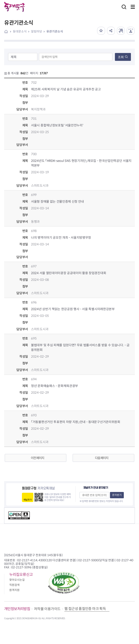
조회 (123, 57)
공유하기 (111, 31)
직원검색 (14, 585)
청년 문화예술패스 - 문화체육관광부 (54, 386)
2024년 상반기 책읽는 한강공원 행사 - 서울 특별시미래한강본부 (73, 309)
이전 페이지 (37, 458)
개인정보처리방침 (17, 609)
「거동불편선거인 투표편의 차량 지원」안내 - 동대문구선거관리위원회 (76, 422)
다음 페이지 (102, 458)
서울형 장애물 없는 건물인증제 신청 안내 (57, 202)
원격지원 (14, 590)
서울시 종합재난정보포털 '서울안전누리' (57, 125)
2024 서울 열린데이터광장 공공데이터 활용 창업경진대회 (69, 273)
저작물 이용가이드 (47, 609)
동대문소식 (20, 31)
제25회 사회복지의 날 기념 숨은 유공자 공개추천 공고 (66, 89)
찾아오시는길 (17, 580)
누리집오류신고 (21, 575)
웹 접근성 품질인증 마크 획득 (85, 609)
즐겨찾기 (101, 31)
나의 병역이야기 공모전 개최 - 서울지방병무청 (61, 238)
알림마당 (37, 31)
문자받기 (117, 495)
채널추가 (28, 500)
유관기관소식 (55, 31)
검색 (123, 10)
